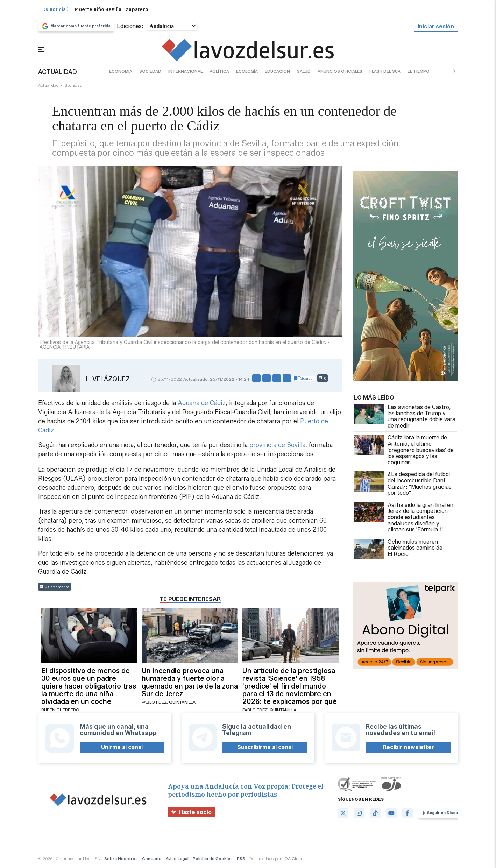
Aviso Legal (177, 859)
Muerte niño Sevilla (98, 10)
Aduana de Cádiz (201, 404)
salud (304, 72)
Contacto (152, 859)
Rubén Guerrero (60, 711)
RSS (241, 859)
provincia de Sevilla (277, 446)
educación (277, 72)
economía (121, 72)
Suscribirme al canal (265, 748)
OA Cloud (294, 859)
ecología (247, 72)
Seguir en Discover (443, 814)
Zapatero (137, 10)
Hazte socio (192, 813)
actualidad (48, 86)
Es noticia (55, 10)
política (219, 72)
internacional (185, 72)
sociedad (150, 72)
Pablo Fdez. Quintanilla (169, 703)
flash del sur (385, 72)
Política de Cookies (213, 859)
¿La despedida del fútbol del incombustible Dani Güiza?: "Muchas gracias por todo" (403, 485)
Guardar (304, 379)
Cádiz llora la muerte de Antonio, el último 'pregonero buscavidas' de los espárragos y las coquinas (404, 451)
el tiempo (419, 72)
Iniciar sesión (436, 27)
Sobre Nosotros (121, 859)
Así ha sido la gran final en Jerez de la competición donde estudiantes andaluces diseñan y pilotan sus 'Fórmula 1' (404, 518)
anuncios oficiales (340, 72)
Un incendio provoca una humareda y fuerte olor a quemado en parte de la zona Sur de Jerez (190, 683)
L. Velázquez (108, 380)
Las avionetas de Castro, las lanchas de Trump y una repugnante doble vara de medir (405, 417)
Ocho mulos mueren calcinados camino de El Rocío (398, 550)
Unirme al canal (122, 748)
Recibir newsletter (408, 748)
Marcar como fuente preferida (76, 27)
